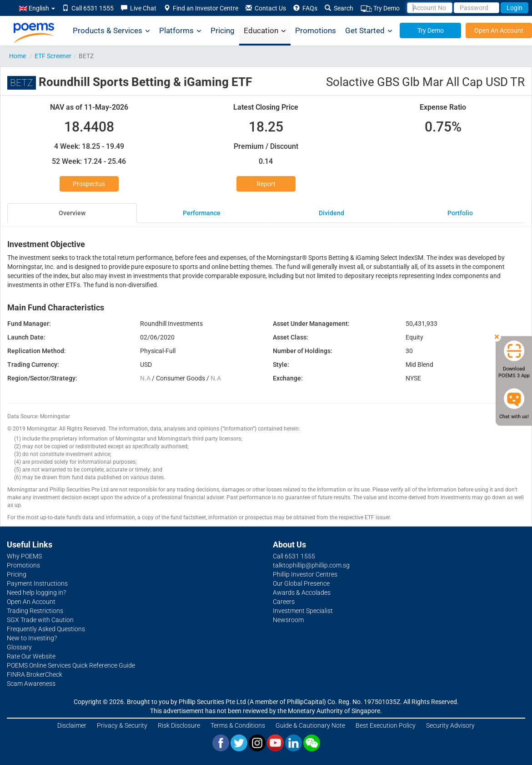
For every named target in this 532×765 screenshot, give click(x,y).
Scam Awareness (31, 684)
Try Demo (380, 8)
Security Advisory (450, 725)
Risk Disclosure (179, 725)
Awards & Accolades (302, 593)
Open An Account (499, 30)
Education (265, 31)
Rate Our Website (31, 656)
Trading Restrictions (35, 611)
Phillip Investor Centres (305, 574)
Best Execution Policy (386, 725)
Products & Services (111, 31)
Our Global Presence (301, 583)
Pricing (223, 30)
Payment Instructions (37, 583)
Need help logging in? (36, 593)
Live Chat (139, 8)
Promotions (316, 30)
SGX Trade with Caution (40, 620)
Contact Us (266, 8)
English (37, 8)
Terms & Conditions (238, 725)
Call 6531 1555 (88, 8)
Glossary (19, 647)
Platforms (180, 31)
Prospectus (89, 184)
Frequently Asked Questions (46, 629)
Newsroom (288, 620)
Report (266, 184)
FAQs (305, 8)
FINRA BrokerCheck (35, 674)
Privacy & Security (122, 725)
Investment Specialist (303, 611)
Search (339, 8)
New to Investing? (32, 638)
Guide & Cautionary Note (310, 725)
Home (18, 56)
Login (514, 8)
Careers (284, 602)
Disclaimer (72, 725)
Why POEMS (24, 556)
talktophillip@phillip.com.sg (311, 565)
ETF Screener (53, 56)
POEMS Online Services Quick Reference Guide (71, 665)
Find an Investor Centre (201, 8)
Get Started (369, 31)
